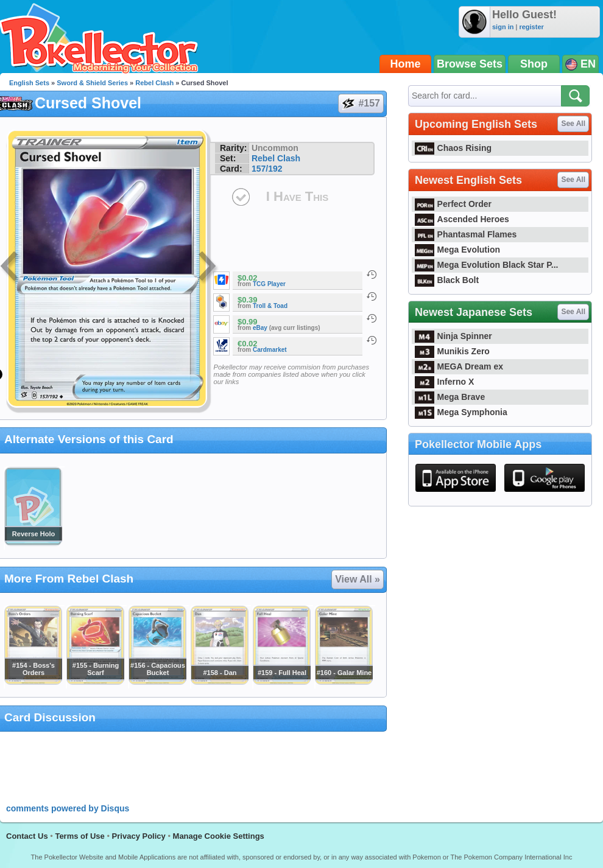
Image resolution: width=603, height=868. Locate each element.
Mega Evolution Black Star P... (487, 265)
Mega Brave (450, 397)
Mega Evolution (457, 250)
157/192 (267, 169)
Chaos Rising (453, 148)
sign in (503, 27)
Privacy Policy (139, 836)
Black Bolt (447, 280)
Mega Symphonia (461, 412)
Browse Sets (470, 64)
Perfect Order (453, 204)
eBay (260, 328)
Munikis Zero (452, 351)
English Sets (29, 83)
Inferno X (444, 382)
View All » (358, 579)
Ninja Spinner (453, 336)
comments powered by (68, 808)
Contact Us (27, 836)
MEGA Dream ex (459, 366)
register (531, 27)
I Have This (297, 196)
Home (406, 64)
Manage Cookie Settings (219, 836)
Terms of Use (79, 836)
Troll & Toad (270, 306)
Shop (534, 64)
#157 (360, 103)
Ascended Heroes (462, 219)
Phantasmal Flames (466, 234)
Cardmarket (270, 350)
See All (573, 124)
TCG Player (269, 284)
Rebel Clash (154, 83)
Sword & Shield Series (92, 83)
